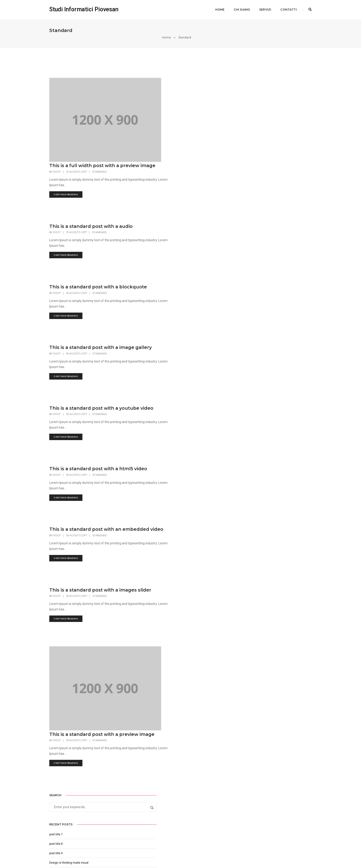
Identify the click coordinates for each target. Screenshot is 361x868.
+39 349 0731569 (133, 791)
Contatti (287, 8)
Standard (183, 84)
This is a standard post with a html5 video (177, 430)
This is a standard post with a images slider (179, 567)
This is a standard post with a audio (177, 157)
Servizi (264, 8)
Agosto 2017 (260, 187)
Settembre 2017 (262, 177)
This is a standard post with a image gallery (178, 292)
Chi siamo (241, 8)
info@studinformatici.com (136, 786)
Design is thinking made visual (271, 140)
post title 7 (258, 112)
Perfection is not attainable (269, 149)
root (141, 84)
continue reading (150, 106)
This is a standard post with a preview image (169, 636)
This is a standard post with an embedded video (171, 498)
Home (219, 8)
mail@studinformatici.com (136, 820)
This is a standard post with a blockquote (169, 223)
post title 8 (258, 121)
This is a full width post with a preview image (170, 75)
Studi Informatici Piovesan (84, 8)
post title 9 (258, 131)
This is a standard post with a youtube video (169, 361)
